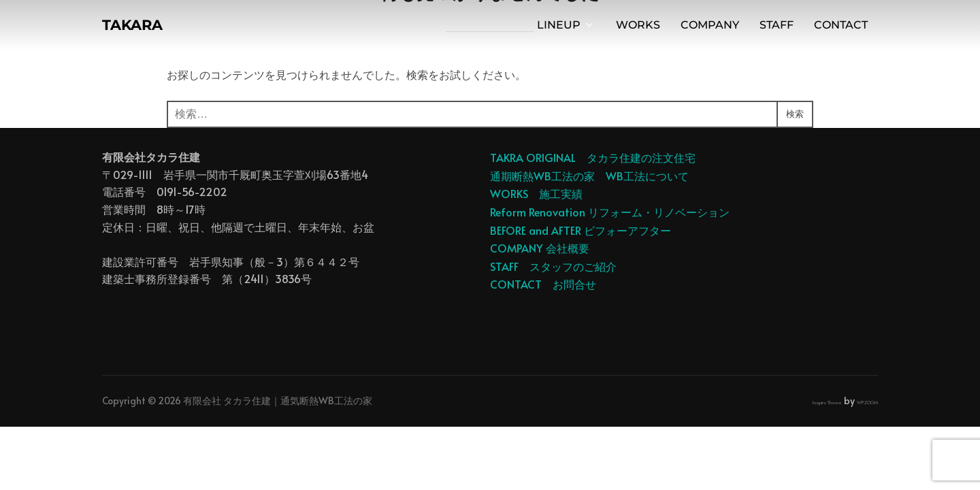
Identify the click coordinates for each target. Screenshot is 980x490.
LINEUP (566, 28)
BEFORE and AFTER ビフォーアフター (581, 230)
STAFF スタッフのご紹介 (553, 266)
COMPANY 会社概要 (540, 248)
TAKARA (140, 28)
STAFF (777, 28)
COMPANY (710, 28)
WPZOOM (867, 402)
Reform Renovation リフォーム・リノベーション (610, 212)
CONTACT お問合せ (543, 284)
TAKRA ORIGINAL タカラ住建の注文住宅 (593, 157)
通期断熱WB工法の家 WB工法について (589, 176)
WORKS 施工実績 (536, 193)
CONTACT (841, 28)
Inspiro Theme (827, 402)
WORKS (638, 28)
